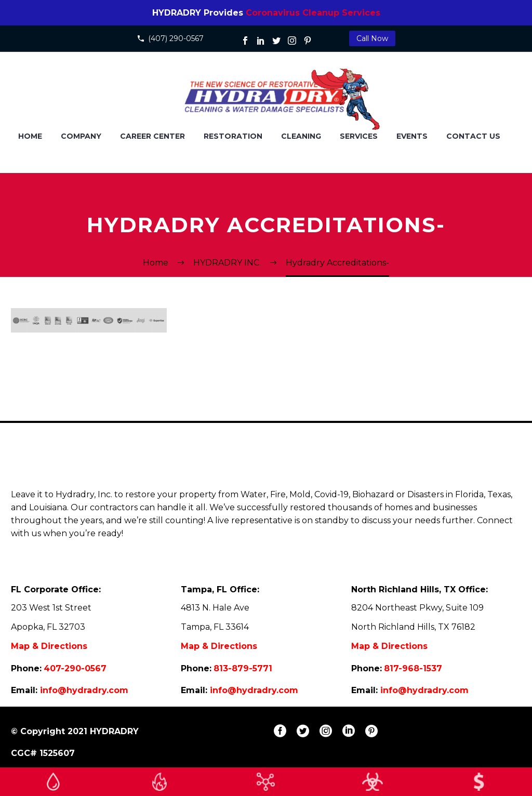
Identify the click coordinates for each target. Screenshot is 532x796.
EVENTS (412, 136)
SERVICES (359, 136)
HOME (30, 136)
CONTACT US (473, 136)
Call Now (372, 38)
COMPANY (81, 136)
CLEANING (301, 136)
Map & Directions (49, 646)
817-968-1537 (413, 668)
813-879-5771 (243, 668)
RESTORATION (233, 136)
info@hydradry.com (84, 690)
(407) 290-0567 (176, 38)
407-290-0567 (75, 668)
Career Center (152, 136)
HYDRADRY (114, 731)
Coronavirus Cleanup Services (313, 13)
